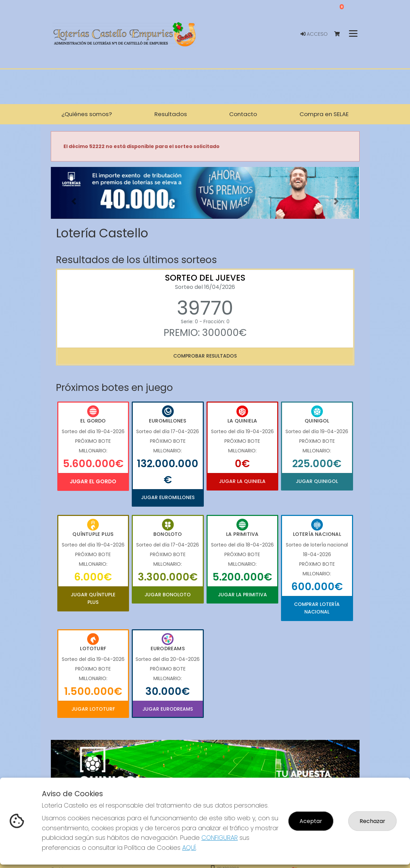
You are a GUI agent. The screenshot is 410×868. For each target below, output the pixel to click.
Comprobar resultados (205, 356)
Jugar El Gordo (93, 481)
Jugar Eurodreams (168, 709)
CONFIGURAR (220, 838)
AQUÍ (189, 848)
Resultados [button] (171, 114)
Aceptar (311, 821)
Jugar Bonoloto (168, 595)
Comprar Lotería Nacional (317, 608)
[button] (74, 201)
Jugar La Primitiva (242, 595)
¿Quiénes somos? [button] (87, 114)
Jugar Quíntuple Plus (93, 598)
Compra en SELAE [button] (324, 114)
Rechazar (372, 821)
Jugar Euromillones (168, 497)
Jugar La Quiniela (242, 481)
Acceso (314, 34)
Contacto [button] (243, 114)
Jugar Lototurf (93, 709)
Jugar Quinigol (317, 481)
